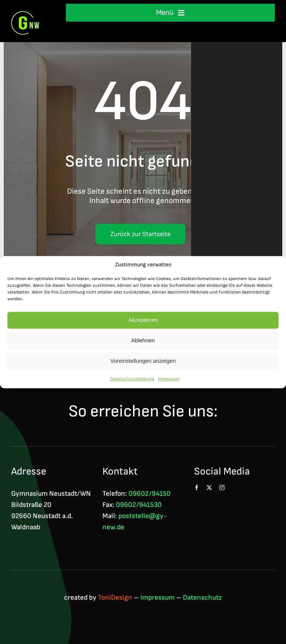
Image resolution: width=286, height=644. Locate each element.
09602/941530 (139, 505)
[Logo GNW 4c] (25, 15)
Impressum (169, 379)
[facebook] (197, 488)
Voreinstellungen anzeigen (143, 361)
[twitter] (209, 488)
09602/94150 (150, 494)
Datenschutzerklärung (132, 379)
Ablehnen (143, 341)
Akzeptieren (143, 320)
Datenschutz (202, 598)
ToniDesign (115, 598)
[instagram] (222, 488)
